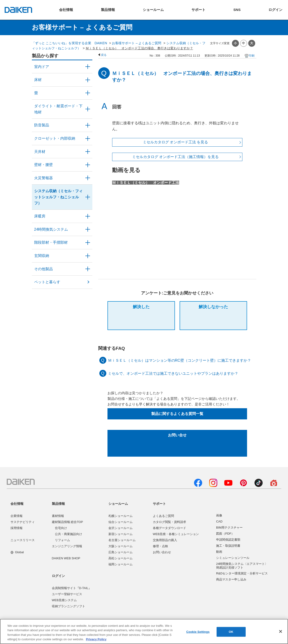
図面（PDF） (225, 534)
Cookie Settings (198, 632)
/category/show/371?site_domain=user (88, 67)
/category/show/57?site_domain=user (88, 243)
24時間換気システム (51, 229)
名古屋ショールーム (122, 540)
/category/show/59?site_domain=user (88, 80)
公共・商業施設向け (69, 534)
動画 (219, 552)
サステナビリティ (23, 522)
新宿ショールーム (121, 534)
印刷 (252, 56)
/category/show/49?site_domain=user (88, 152)
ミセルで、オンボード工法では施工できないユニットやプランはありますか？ (173, 373)
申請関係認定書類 (228, 540)
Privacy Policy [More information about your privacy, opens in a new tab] (96, 639)
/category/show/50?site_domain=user (88, 125)
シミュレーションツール (233, 558)
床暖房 (40, 216)
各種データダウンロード (169, 528)
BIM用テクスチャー (229, 528)
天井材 (40, 152)
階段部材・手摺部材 (51, 242)
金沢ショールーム (121, 528)
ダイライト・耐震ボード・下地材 (58, 109)
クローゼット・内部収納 (55, 138)
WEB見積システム (64, 600)
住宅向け (61, 528)
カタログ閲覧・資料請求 (169, 522)
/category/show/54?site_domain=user (88, 138)
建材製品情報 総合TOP (67, 522)
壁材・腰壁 (44, 165)
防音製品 (42, 125)
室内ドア (42, 67)
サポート (159, 504)
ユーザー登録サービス (67, 594)
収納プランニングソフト (69, 606)
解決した (141, 307)
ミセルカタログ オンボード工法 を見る (176, 142)
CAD (219, 521)
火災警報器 (44, 178)
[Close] (281, 631)
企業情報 (17, 516)
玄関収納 (42, 256)
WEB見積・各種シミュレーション (176, 534)
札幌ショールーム (121, 516)
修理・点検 (160, 546)
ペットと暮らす (47, 282)
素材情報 (58, 516)
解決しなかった (213, 307)
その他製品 (44, 269)
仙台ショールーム (121, 522)
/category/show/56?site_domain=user (88, 256)
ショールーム (118, 504)
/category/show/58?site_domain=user (88, 269)
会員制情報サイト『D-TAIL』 (72, 588)
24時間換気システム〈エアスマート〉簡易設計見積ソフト (242, 566)
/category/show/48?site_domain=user (88, 109)
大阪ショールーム (121, 546)
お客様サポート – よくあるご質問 (137, 43)
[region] (144, 631)
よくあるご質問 (163, 516)
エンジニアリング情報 (67, 546)
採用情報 (17, 528)
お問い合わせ (162, 552)
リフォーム (62, 540)
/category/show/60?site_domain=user (88, 216)
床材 (38, 80)
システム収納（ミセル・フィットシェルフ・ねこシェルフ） (58, 197)
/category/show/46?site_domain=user (88, 93)
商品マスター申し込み (231, 579)
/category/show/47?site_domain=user (88, 165)
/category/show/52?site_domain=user (88, 178)
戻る (104, 55)
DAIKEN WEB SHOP (66, 558)
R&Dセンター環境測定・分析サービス (242, 573)
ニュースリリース (23, 540)
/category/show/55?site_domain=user (88, 197)
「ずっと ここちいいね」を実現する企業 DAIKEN (70, 43)
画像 (219, 515)
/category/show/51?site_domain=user (88, 229)
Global (17, 552)
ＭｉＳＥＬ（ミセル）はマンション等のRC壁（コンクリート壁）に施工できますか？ (179, 360)
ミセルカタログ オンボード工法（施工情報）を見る (175, 157)
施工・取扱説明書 (228, 546)
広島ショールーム (121, 552)
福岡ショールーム (121, 564)
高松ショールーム (121, 558)
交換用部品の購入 (165, 540)
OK (231, 632)
